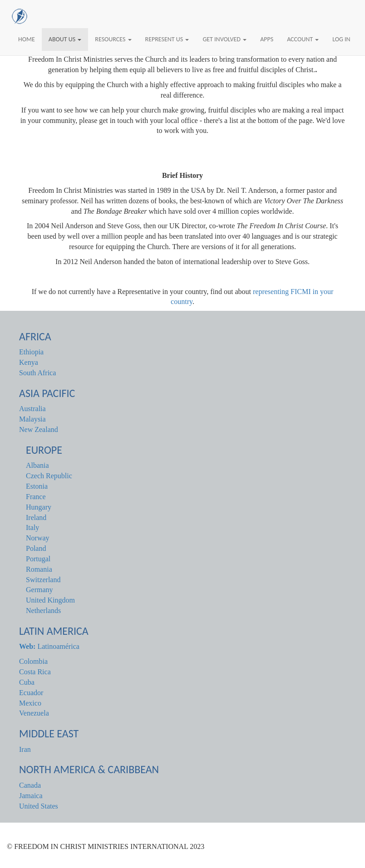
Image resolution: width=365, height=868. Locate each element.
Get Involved (224, 39)
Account (303, 39)
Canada (30, 785)
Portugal (38, 559)
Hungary (39, 507)
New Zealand (39, 429)
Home (27, 39)
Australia (32, 409)
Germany (39, 590)
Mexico (30, 703)
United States (39, 806)
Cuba (27, 682)
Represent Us (167, 39)
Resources (113, 39)
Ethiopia (31, 352)
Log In (341, 39)
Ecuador (31, 693)
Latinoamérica (49, 646)
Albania (37, 465)
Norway (38, 538)
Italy (32, 527)
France (36, 497)
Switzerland (43, 580)
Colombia (33, 661)
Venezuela (34, 713)
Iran (25, 749)
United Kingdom (50, 600)
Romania (39, 569)
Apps (267, 39)
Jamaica (31, 796)
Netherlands (43, 611)
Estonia (37, 486)
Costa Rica (35, 672)
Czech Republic (49, 476)
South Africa (37, 373)
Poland (36, 548)
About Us (65, 39)
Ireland (36, 517)
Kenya (29, 362)
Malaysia (32, 419)
